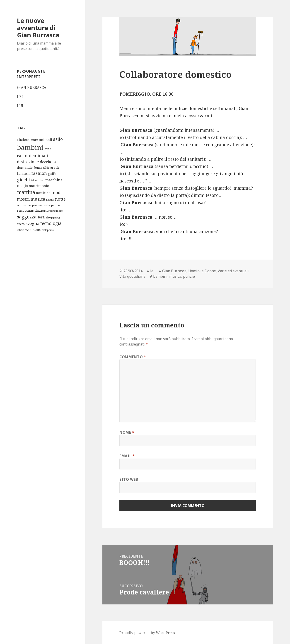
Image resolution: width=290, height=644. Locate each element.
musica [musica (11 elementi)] (38, 199)
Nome (127, 432)
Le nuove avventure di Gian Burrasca (38, 28)
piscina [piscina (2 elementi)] (37, 205)
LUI (20, 106)
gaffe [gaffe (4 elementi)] (52, 173)
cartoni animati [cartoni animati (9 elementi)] (33, 156)
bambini (160, 276)
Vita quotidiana (132, 276)
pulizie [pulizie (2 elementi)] (56, 205)
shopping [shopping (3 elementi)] (53, 217)
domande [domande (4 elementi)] (25, 167)
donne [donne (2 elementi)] (38, 168)
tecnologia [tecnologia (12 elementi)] (51, 223)
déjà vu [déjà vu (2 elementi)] (48, 168)
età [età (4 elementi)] (56, 167)
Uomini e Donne (202, 271)
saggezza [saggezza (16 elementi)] (27, 217)
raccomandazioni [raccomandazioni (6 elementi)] (32, 210)
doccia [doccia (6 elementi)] (45, 162)
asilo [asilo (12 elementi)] (58, 139)
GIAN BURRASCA (32, 88)
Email (127, 456)
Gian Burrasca (174, 271)
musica (175, 276)
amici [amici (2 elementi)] (34, 140)
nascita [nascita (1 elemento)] (50, 200)
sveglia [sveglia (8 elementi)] (33, 223)
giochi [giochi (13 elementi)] (23, 180)
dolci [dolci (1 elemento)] (55, 162)
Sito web (129, 479)
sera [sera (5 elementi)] (41, 217)
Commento (133, 357)
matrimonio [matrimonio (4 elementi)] (39, 186)
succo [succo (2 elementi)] (21, 224)
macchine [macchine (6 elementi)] (54, 180)
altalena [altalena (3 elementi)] (23, 140)
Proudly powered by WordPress (147, 633)
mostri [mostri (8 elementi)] (23, 199)
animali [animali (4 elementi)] (46, 140)
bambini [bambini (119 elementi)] (30, 147)
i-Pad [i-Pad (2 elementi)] (34, 180)
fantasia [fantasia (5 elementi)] (24, 173)
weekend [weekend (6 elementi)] (33, 229)
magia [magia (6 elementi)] (22, 186)
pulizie (189, 276)
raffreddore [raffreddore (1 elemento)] (56, 211)
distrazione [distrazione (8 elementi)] (28, 162)
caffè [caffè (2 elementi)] (48, 149)
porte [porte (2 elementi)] (46, 205)
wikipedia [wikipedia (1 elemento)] (48, 230)
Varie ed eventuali (233, 271)
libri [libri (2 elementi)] (41, 180)
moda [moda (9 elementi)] (57, 192)
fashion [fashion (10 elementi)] (39, 173)
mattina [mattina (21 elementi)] (26, 192)
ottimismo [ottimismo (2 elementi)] (24, 205)
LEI (20, 97)
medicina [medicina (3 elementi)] (43, 193)
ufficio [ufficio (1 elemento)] (21, 230)
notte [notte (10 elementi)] (60, 199)
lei (152, 271)
